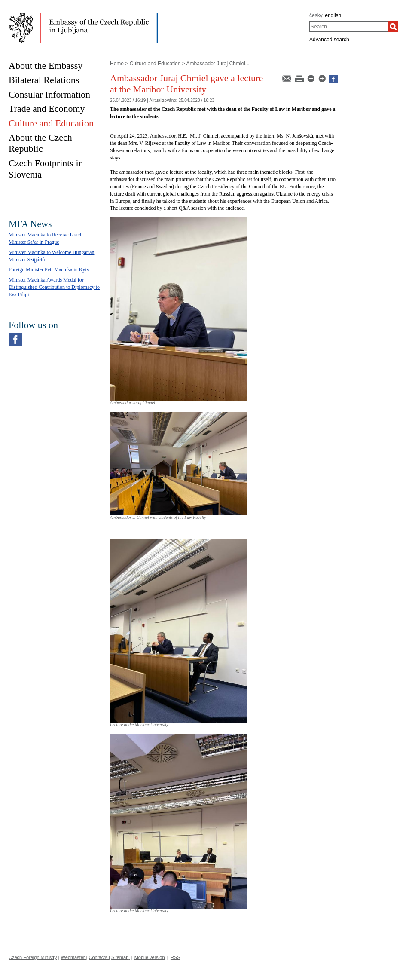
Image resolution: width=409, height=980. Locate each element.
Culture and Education (155, 64)
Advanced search (329, 40)
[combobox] (349, 27)
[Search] (393, 27)
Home (117, 64)
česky (316, 15)
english (333, 15)
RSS (176, 957)
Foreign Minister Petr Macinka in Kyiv (49, 269)
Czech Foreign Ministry (33, 957)
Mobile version (150, 957)
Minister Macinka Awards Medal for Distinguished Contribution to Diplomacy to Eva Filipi (54, 287)
